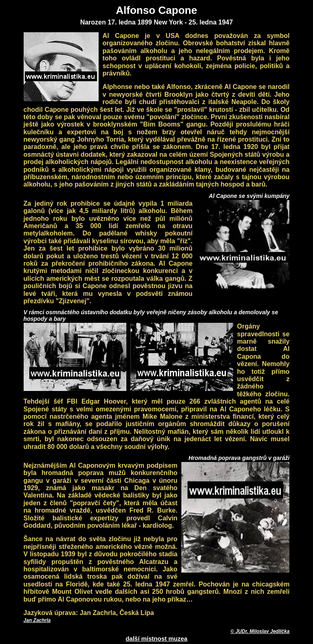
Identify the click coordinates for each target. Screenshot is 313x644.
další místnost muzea (156, 638)
